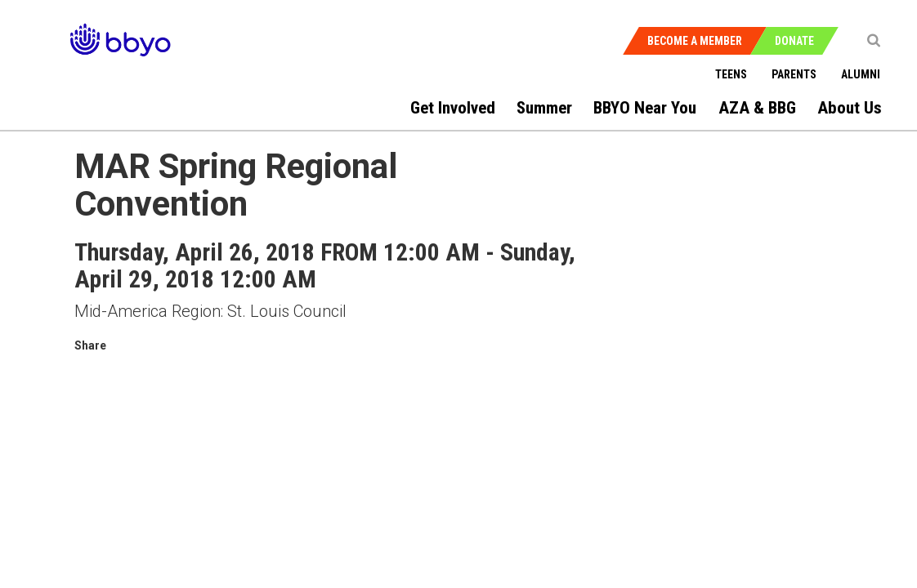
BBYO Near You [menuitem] (645, 108)
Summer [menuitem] (544, 108)
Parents (794, 74)
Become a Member (695, 41)
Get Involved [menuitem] (453, 108)
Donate (794, 41)
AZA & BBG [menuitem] (757, 108)
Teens (731, 74)
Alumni (861, 74)
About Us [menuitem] (850, 108)
